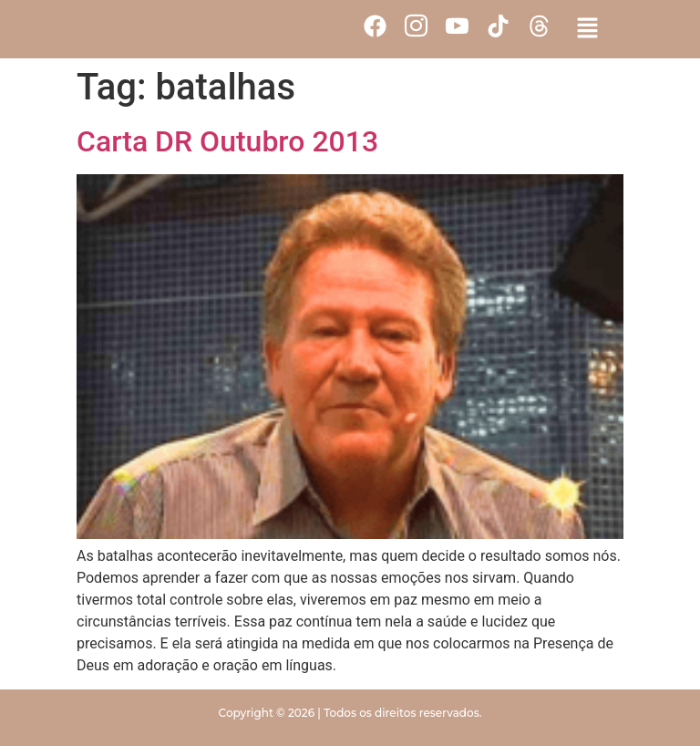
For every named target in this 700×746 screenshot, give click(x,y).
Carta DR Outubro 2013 (227, 141)
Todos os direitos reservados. (402, 713)
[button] (587, 29)
